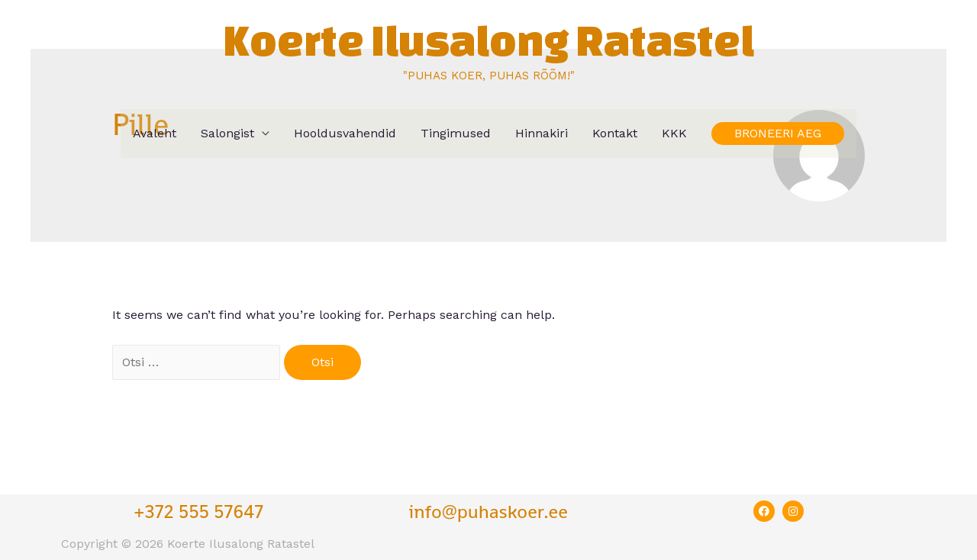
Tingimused (456, 133)
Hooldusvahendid (345, 133)
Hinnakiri (542, 133)
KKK (674, 133)
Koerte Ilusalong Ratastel (488, 40)
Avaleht (155, 133)
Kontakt (615, 133)
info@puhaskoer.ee (488, 511)
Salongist (227, 133)
